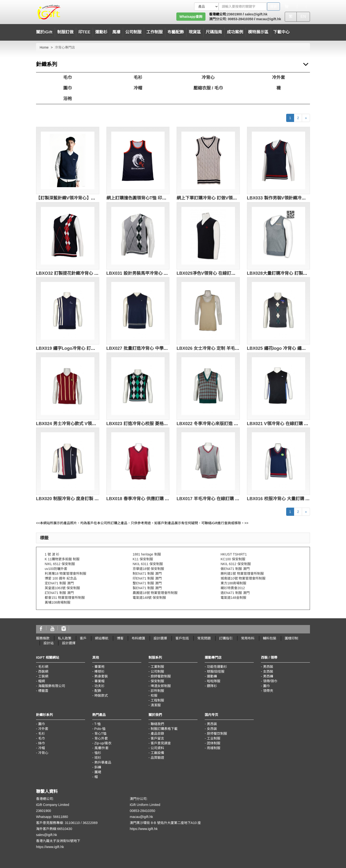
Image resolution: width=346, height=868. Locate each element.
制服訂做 (65, 32)
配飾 (98, 691)
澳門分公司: (218, 19)
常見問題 (204, 638)
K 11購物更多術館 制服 (62, 559)
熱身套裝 (101, 676)
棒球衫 (99, 671)
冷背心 (208, 77)
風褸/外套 (102, 748)
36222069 (90, 823)
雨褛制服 (214, 748)
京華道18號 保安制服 (148, 569)
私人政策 (65, 638)
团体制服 (214, 743)
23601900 (234, 14)
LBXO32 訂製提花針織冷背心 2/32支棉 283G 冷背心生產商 (93, 273)
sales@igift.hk (256, 14)
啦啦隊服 (214, 681)
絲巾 (42, 743)
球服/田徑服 (216, 671)
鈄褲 (98, 767)
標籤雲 (43, 691)
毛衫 (138, 77)
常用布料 (248, 638)
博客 (120, 638)
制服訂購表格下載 (164, 729)
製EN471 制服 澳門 (147, 588)
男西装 (212, 724)
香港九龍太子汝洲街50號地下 (58, 841)
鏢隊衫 (212, 686)
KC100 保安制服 (233, 559)
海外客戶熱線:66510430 (54, 829)
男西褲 (268, 676)
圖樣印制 (291, 638)
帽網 (42, 681)
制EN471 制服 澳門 (147, 574)
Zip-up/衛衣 (103, 743)
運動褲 (212, 676)
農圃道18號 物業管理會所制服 (155, 593)
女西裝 (268, 671)
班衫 (98, 758)
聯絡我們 (157, 724)
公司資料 (157, 748)
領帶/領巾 (270, 681)
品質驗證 (157, 758)
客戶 (83, 638)
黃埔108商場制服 (58, 602)
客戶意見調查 (161, 743)
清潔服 (156, 705)
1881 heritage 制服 (147, 554)
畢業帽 (99, 681)
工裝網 (43, 676)
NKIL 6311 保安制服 (148, 564)
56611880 (61, 817)
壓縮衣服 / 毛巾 (208, 88)
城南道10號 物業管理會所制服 (243, 578)
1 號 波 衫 (52, 554)
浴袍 (68, 99)
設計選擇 (160, 638)
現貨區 (195, 32)
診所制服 (157, 691)
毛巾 (68, 77)
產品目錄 (157, 734)
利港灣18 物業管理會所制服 (65, 574)
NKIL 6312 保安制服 (236, 564)
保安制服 (157, 681)
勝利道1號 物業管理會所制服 (242, 574)
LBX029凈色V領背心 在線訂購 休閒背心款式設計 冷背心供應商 (238, 273)
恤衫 (98, 753)
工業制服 (157, 667)
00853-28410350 (240, 19)
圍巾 (68, 88)
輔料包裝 (270, 638)
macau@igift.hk (269, 19)
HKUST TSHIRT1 (234, 554)
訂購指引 (226, 638)
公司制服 (157, 671)
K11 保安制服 (143, 559)
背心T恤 (101, 734)
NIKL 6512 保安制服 (60, 564)
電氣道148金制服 (233, 598)
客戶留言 (157, 738)
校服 (154, 696)
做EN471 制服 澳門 (235, 569)
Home (44, 47)
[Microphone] (297, 6)
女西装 (212, 729)
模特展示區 (258, 32)
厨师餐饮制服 (217, 734)
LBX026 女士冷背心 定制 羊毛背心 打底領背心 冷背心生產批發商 (239, 348)
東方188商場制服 (233, 583)
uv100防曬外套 (56, 569)
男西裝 (268, 667)
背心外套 (101, 738)
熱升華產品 (103, 762)
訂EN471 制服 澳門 (59, 593)
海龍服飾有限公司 (52, 686)
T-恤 (97, 724)
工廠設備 (157, 753)
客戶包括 (182, 638)
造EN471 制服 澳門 (235, 593)
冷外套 (278, 77)
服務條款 (43, 638)
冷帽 (138, 88)
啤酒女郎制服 (161, 686)
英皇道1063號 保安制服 (62, 588)
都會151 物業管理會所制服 (65, 598)
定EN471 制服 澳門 (59, 583)
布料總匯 (138, 638)
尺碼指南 (214, 32)
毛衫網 (43, 667)
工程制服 (157, 700)
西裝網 (43, 671)
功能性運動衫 (217, 667)
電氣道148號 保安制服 (149, 598)
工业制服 (214, 738)
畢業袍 (99, 667)
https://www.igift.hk (50, 847)
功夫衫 (99, 686)
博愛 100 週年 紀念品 (61, 578)
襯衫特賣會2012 (233, 588)
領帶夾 (268, 691)
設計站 (49, 643)
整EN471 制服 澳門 (147, 583)
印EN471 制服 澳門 (147, 578)
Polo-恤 (100, 729)
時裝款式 (101, 696)
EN (303, 16)
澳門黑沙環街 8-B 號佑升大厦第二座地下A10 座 (165, 823)
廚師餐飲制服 (161, 676)
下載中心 (281, 32)
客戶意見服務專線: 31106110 (58, 823)
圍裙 (98, 772)
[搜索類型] (206, 6)
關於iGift (44, 32)
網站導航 (102, 638)
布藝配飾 (176, 32)
